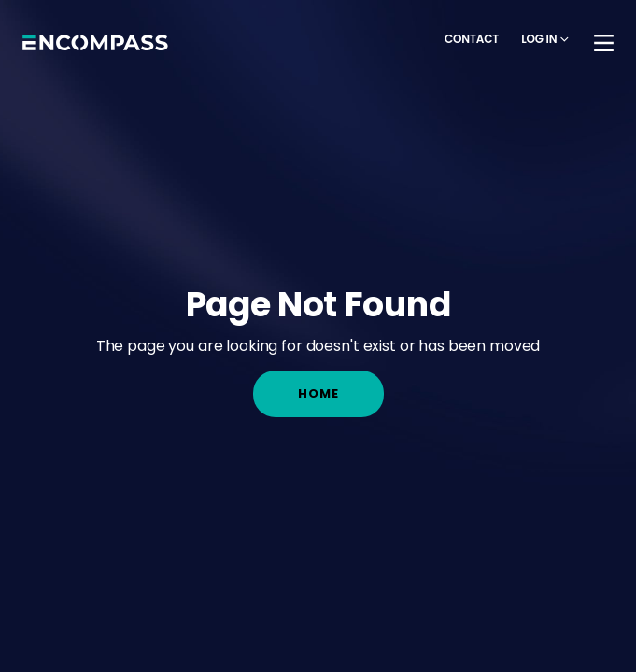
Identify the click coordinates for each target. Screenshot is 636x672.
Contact (472, 39)
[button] (545, 40)
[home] (95, 43)
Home (318, 393)
